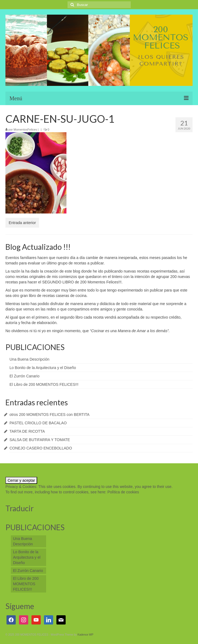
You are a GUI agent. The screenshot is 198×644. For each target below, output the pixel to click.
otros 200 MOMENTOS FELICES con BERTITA (49, 415)
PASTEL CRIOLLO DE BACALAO (38, 423)
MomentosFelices (25, 130)
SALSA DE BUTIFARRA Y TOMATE (40, 440)
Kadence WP (85, 635)
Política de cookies (123, 492)
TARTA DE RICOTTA (27, 431)
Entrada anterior (22, 223)
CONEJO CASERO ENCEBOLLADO (41, 448)
